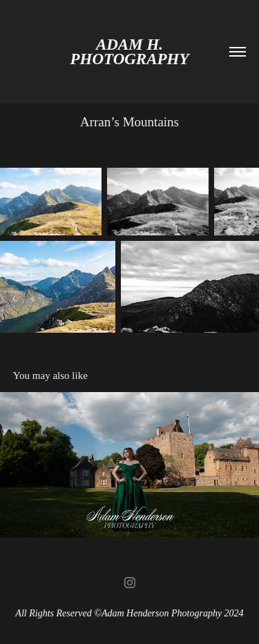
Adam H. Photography (129, 52)
